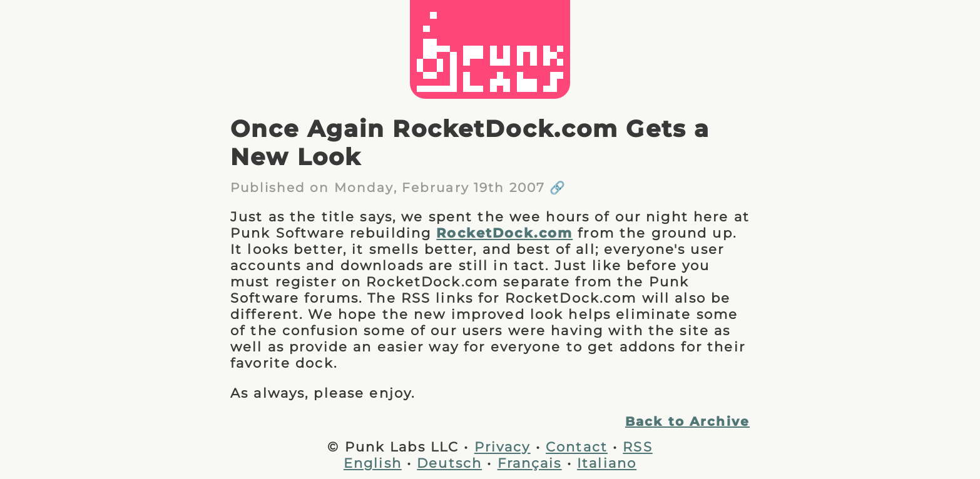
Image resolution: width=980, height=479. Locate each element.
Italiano (607, 463)
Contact (577, 446)
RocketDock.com (504, 233)
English (373, 463)
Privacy (503, 446)
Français (530, 463)
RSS (637, 446)
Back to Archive (687, 421)
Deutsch (449, 463)
